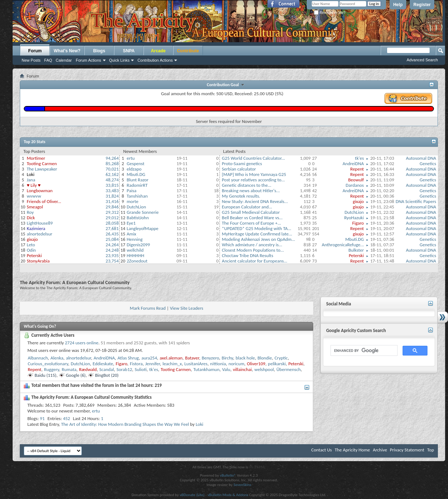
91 (42, 418)
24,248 (112, 250)
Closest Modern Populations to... (253, 250)
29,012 (112, 218)
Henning (134, 239)
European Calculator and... (247, 207)
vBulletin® (228, 475)
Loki (199, 424)
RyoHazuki (354, 218)
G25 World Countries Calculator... (254, 158)
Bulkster (356, 250)
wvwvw (34, 196)
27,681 (112, 228)
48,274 (112, 180)
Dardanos (355, 185)
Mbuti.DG (136, 174)
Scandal (107, 369)
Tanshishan (137, 196)
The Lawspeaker (42, 169)
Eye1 (131, 223)
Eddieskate (103, 364)
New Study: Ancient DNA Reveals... (255, 201)
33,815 (112, 185)
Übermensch (289, 369)
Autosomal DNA (421, 158)
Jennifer (153, 364)
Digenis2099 (138, 245)
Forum (35, 51)
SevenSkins (242, 485)
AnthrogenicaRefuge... (343, 245)
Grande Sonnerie (143, 212)
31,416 (112, 201)
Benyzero (210, 358)
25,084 (112, 239)
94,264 (112, 158)
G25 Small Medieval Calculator (251, 212)
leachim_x (172, 364)
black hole (245, 358)
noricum (236, 364)
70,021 (112, 169)
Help (398, 5)
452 (67, 418)
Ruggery (52, 369)
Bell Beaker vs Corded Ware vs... (252, 218)
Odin (31, 250)
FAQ (48, 60)
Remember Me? (330, 13)
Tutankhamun (206, 369)
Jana (31, 180)
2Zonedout (137, 261)
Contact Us (322, 450)
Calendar (64, 60)
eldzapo (134, 169)
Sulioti (141, 369)
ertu (130, 158)
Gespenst (135, 164)
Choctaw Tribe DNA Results (248, 255)
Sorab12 (124, 369)
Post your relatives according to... (254, 180)
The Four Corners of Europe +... (252, 223)
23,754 (112, 261)
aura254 (149, 358)
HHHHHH (135, 255)
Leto (31, 245)
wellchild (135, 250)
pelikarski (277, 364)
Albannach (38, 358)
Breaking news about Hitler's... (251, 191)
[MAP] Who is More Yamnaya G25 (254, 174)
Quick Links (119, 60)
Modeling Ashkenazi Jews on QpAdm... (259, 239)
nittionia (218, 364)
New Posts (31, 60)
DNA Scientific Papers (416, 201)
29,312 (112, 212)
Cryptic (281, 358)
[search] (363, 351)
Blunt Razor (137, 180)
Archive (380, 450)
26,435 (112, 234)
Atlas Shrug (128, 358)
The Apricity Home (352, 450)
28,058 (112, 223)
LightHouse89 (40, 223)
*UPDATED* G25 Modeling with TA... (257, 228)
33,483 (112, 191)
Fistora (136, 364)
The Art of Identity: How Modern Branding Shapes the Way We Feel (125, 424)
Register (422, 5)
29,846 (112, 207)
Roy (30, 212)
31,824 (112, 196)
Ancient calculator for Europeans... (255, 261)
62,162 (112, 174)
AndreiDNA (353, 164)
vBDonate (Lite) (192, 495)
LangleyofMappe (142, 228)
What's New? (67, 51)
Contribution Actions (155, 60)
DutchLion (136, 207)
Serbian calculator (239, 169)
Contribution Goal (224, 85)
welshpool (264, 369)
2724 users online (82, 343)
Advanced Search (422, 60)
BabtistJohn (137, 218)
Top (431, 450)
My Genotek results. (241, 196)
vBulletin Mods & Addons (228, 495)
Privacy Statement (407, 450)
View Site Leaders (186, 308)
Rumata (69, 369)
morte (132, 201)
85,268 (112, 164)
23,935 (112, 255)
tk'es (360, 158)
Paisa (131, 191)
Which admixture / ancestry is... (252, 245)
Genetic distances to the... (247, 185)
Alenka (57, 358)
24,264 (112, 245)
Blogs (99, 51)
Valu (226, 369)
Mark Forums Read (148, 308)
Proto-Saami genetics (242, 164)
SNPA (129, 51)
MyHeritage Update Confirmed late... (257, 234)
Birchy (227, 358)
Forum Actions (88, 60)
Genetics (428, 164)
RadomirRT (137, 185)
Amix (131, 234)
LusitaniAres (196, 364)
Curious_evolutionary (48, 364)
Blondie (265, 358)
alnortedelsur (39, 234)
